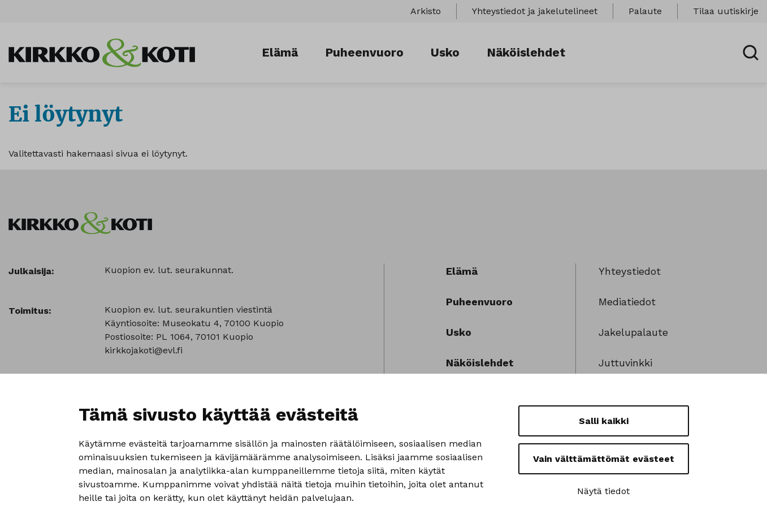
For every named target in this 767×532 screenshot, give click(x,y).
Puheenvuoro (364, 52)
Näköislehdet (526, 52)
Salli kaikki (604, 421)
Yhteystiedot (630, 271)
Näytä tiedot (603, 491)
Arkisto (426, 11)
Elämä (280, 52)
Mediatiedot (627, 302)
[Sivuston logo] (102, 52)
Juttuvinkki (625, 363)
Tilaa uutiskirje (726, 11)
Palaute (645, 11)
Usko (445, 52)
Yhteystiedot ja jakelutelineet (535, 11)
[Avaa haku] (751, 53)
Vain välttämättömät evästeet (604, 459)
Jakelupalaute (633, 332)
